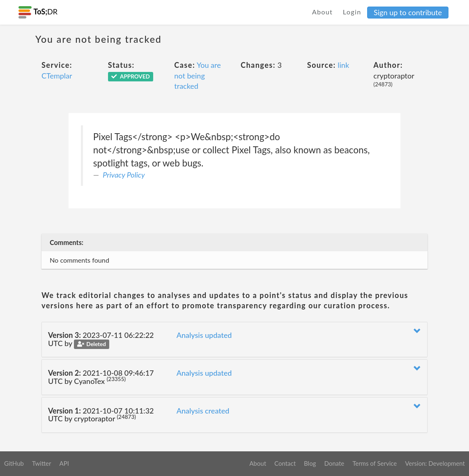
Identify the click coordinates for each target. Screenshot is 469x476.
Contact (285, 463)
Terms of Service (375, 463)
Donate (334, 463)
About (323, 12)
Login (352, 12)
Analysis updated (204, 335)
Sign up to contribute (408, 12)
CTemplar (57, 76)
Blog (310, 463)
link (343, 65)
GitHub (14, 463)
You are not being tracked (197, 75)
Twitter (42, 463)
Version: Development (435, 463)
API (64, 463)
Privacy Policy (124, 175)
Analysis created (203, 411)
